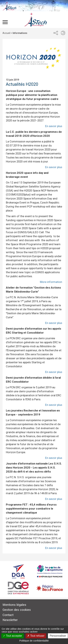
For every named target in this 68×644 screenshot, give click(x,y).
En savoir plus (54, 126)
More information (51, 282)
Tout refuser (36, 636)
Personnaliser (58, 636)
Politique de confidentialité (34, 641)
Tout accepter (13, 636)
